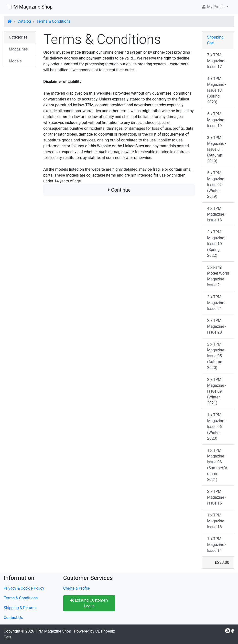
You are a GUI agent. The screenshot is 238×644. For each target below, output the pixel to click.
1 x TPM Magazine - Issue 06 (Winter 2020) (217, 427)
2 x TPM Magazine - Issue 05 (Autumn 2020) (217, 356)
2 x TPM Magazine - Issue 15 (217, 497)
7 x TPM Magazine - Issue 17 (217, 61)
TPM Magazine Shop (30, 7)
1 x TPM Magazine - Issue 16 (217, 521)
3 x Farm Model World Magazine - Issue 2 (218, 276)
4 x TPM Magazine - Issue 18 (217, 214)
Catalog (24, 21)
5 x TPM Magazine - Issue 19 (217, 120)
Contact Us (13, 618)
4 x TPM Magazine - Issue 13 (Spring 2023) (217, 90)
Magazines (18, 49)
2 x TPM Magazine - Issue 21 (217, 303)
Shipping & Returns (20, 608)
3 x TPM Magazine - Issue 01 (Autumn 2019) (217, 149)
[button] (215, 7)
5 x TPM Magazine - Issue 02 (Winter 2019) (217, 185)
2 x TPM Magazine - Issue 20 (217, 326)
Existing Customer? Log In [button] (89, 603)
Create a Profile (77, 588)
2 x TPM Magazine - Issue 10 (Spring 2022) (217, 244)
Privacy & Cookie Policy (24, 588)
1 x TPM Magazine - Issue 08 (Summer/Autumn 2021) (217, 465)
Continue (119, 190)
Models (15, 61)
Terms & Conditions (54, 21)
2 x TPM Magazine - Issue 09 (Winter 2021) (217, 391)
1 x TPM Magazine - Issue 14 (217, 545)
